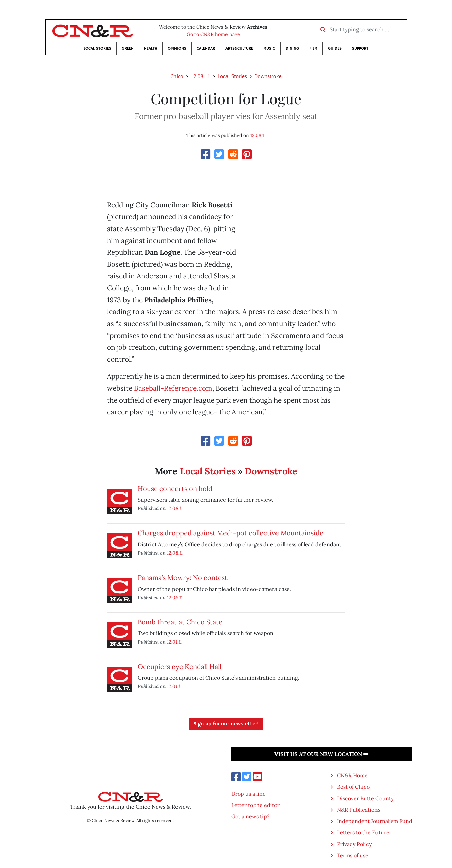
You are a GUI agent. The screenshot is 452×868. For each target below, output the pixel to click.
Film (313, 48)
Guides (335, 48)
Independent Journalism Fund (375, 821)
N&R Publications (359, 810)
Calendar (206, 48)
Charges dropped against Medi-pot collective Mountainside (231, 533)
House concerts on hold (175, 488)
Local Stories (97, 48)
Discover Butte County (365, 798)
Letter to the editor (255, 805)
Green (128, 48)
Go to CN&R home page (213, 34)
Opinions (177, 48)
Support (360, 48)
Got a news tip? (250, 816)
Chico (177, 76)
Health (151, 48)
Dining (292, 48)
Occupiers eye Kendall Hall (180, 667)
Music (269, 48)
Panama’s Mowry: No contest (183, 578)
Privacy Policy (354, 844)
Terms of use (353, 855)
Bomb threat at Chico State (180, 622)
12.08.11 (200, 76)
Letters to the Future (363, 832)
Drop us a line (248, 794)
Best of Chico (353, 787)
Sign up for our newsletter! (226, 724)
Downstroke (268, 76)
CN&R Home (352, 775)
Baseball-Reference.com (173, 388)
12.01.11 (174, 642)
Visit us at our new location (322, 754)
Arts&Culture (239, 48)
